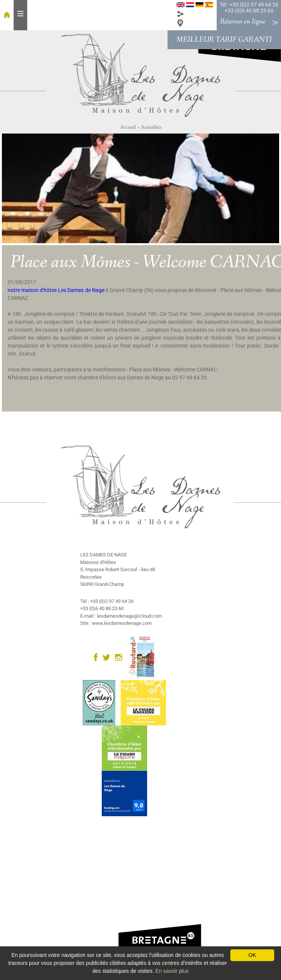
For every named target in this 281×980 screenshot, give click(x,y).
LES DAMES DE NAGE (103, 555)
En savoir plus (172, 971)
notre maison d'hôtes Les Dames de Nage (56, 290)
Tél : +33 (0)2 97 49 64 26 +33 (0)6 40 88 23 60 (249, 8)
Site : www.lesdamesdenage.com (116, 623)
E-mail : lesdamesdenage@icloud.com (121, 616)
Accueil (128, 127)
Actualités (151, 127)
